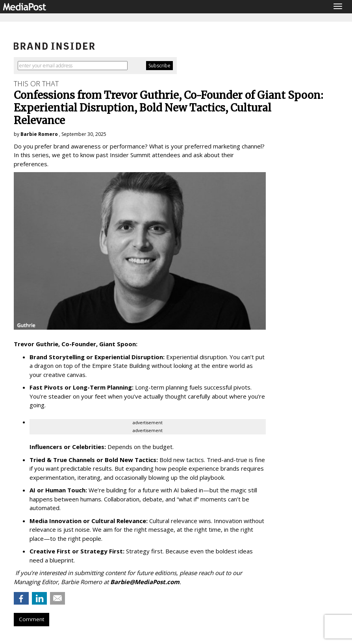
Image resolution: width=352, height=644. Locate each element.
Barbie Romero (39, 134)
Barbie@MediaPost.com (145, 582)
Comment (31, 619)
